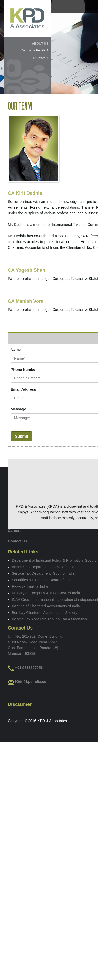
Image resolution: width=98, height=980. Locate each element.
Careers (15, 531)
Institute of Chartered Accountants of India (46, 606)
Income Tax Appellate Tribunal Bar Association (49, 619)
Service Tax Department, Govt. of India (43, 573)
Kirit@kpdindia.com (32, 682)
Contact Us (18, 541)
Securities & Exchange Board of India (42, 580)
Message (18, 409)
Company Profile (34, 50)
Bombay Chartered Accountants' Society (44, 613)
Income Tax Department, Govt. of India (43, 567)
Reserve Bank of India (30, 586)
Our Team (40, 58)
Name (16, 350)
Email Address (23, 389)
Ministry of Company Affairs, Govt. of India (46, 593)
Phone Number (24, 370)
